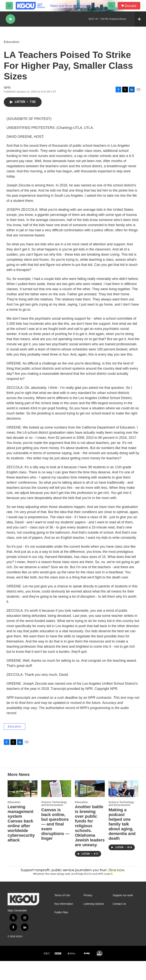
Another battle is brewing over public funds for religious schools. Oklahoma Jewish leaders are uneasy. (90, 845)
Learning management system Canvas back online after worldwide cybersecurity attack (21, 842)
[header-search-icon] (111, 6)
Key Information (64, 923)
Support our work (123, 914)
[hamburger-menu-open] (9, 6)
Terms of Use (62, 914)
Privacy (88, 914)
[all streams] (140, 19)
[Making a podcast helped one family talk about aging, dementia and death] (123, 808)
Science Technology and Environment (54, 823)
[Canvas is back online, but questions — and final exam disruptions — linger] (56, 808)
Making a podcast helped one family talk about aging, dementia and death (122, 843)
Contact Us (119, 923)
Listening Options (94, 923)
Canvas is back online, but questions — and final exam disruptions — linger (55, 843)
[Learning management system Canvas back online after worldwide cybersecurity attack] (23, 808)
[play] (10, 19)
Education (12, 46)
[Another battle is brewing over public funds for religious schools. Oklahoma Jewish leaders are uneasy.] (90, 808)
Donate (131, 6)
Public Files (61, 931)
